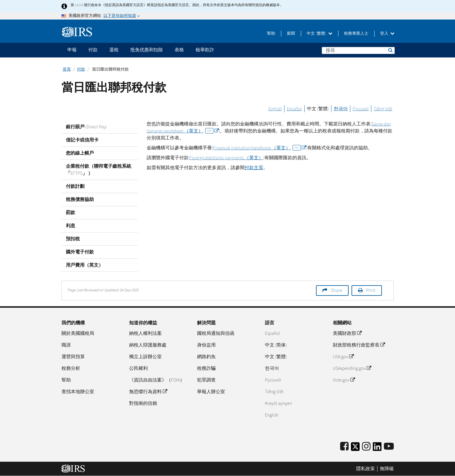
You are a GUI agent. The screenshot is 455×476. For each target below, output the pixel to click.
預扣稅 (73, 239)
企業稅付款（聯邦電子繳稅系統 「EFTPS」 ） (99, 170)
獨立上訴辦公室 (145, 357)
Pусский (273, 380)
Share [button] (337, 290)
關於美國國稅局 (78, 333)
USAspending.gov (352, 368)
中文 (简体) (276, 345)
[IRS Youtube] (389, 447)
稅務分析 (71, 368)
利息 (71, 226)
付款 (81, 69)
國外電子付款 (80, 252)
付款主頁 (254, 168)
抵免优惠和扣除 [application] (147, 50)
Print (371, 290)
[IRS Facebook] (344, 447)
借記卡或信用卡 (82, 140)
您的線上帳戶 (80, 153)
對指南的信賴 (143, 403)
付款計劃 (75, 186)
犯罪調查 (206, 380)
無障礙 (387, 469)
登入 (387, 34)
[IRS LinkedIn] (377, 448)
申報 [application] (72, 50)
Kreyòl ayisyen (279, 403)
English (275, 109)
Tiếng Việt (383, 109)
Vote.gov (344, 380)
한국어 (341, 109)
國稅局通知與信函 (216, 333)
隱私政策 (366, 469)
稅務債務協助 (80, 199)
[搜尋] (358, 50)
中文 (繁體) (319, 34)
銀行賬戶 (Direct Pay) (86, 127)
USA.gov (343, 357)
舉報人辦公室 (211, 392)
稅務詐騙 (206, 368)
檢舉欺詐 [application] (205, 50)
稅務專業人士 (356, 34)
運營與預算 (73, 357)
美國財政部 (347, 333)
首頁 (67, 69)
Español (294, 109)
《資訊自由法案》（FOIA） (157, 380)
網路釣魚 (206, 357)
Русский (361, 109)
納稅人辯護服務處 (148, 345)
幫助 (271, 34)
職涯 (66, 345)
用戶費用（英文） (85, 265)
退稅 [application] (114, 50)
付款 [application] (93, 50)
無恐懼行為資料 (148, 392)
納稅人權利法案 (145, 333)
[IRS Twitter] (355, 448)
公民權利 (138, 368)
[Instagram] (366, 447)
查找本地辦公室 (78, 392)
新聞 (291, 34)
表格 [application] (179, 50)
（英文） (260, 148)
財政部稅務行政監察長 (359, 345)
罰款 (71, 213)
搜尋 (390, 50)
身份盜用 (206, 345)
